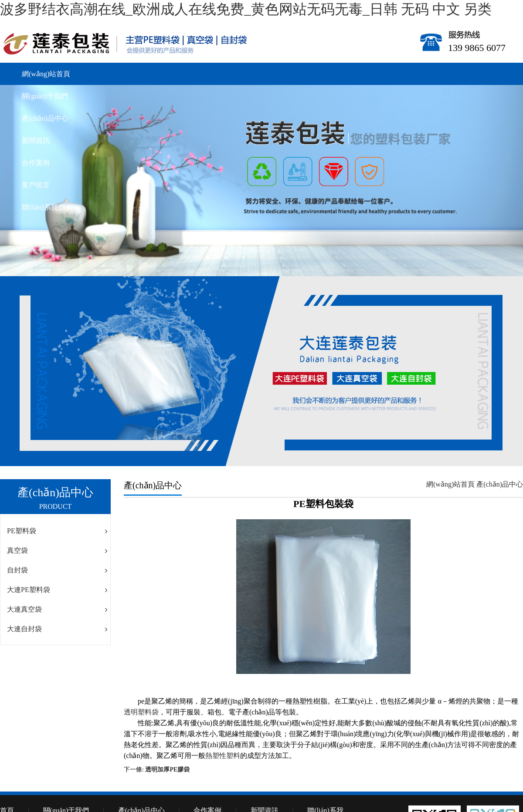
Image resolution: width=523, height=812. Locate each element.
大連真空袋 (24, 609)
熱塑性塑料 (223, 756)
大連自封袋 (24, 629)
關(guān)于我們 (45, 96)
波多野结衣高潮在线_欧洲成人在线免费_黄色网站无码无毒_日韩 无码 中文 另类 (246, 9)
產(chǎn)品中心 (45, 118)
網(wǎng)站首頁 (46, 74)
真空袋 (17, 550)
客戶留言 (36, 185)
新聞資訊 (36, 140)
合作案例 (36, 163)
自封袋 (17, 570)
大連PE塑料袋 (29, 590)
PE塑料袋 (22, 531)
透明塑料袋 (141, 712)
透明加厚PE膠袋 (167, 770)
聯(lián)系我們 (43, 207)
